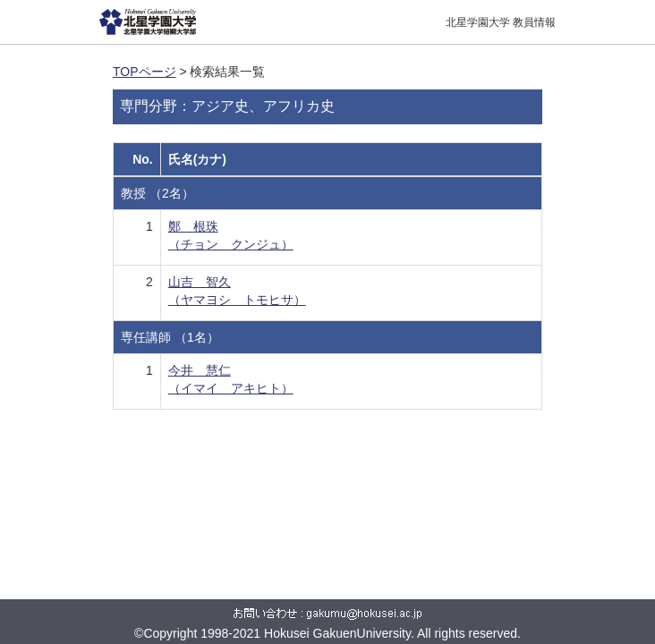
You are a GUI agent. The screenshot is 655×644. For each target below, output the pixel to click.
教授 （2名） (157, 193)
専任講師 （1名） (170, 337)
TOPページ (145, 72)
